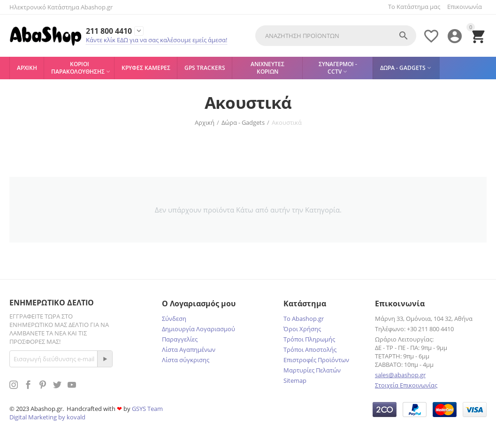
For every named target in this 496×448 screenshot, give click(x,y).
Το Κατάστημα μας (414, 7)
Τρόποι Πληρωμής (309, 339)
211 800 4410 (109, 31)
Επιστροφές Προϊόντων (316, 360)
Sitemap (295, 380)
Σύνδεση (174, 319)
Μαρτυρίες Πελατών (312, 370)
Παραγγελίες (180, 339)
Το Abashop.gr (304, 319)
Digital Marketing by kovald (47, 417)
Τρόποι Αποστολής (310, 349)
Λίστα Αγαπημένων (189, 349)
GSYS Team (147, 409)
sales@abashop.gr (400, 375)
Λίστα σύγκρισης (186, 360)
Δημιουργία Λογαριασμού (198, 329)
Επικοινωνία (465, 7)
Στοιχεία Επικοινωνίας (406, 385)
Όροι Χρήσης (302, 329)
